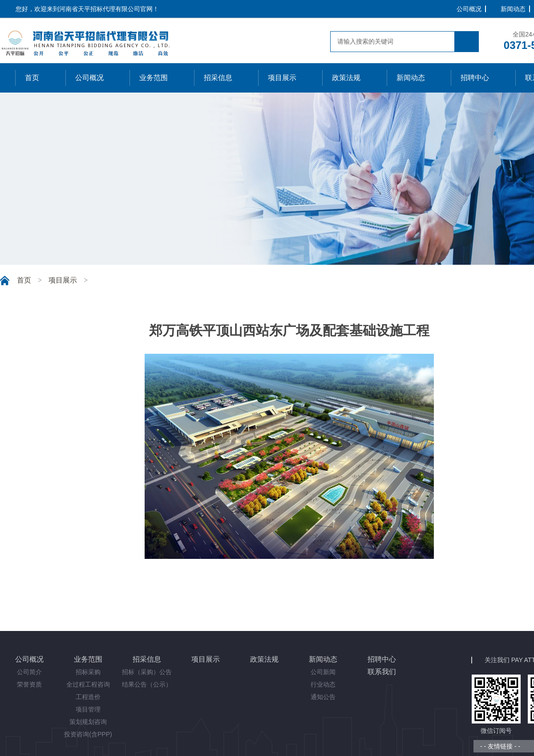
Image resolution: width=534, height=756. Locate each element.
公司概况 (469, 9)
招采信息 (147, 659)
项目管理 (88, 709)
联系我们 (382, 672)
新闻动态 (513, 9)
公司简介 (29, 672)
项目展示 (63, 280)
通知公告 (323, 697)
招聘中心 (382, 659)
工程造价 (88, 697)
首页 (24, 280)
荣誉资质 (29, 684)
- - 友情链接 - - (500, 746)
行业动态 (323, 684)
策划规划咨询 (88, 722)
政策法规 (264, 659)
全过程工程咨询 (88, 684)
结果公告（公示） (147, 684)
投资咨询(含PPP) (88, 734)
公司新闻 (323, 672)
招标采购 (88, 672)
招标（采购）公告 (147, 672)
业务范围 (88, 659)
